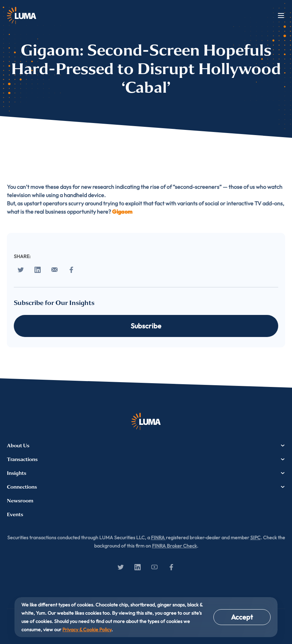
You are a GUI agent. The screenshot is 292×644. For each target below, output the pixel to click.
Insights (146, 473)
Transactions (146, 459)
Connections (146, 487)
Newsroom (20, 501)
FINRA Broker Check (174, 546)
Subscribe (146, 326)
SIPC (255, 538)
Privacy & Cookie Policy (87, 630)
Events (15, 514)
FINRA (158, 538)
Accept (242, 617)
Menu (281, 16)
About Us (146, 446)
